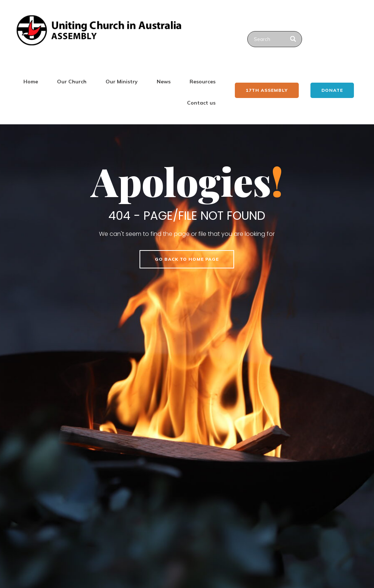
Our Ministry (122, 82)
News (164, 82)
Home (31, 82)
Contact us (201, 103)
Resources (203, 82)
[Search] (293, 39)
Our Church (72, 82)
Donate (332, 90)
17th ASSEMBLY (267, 90)
